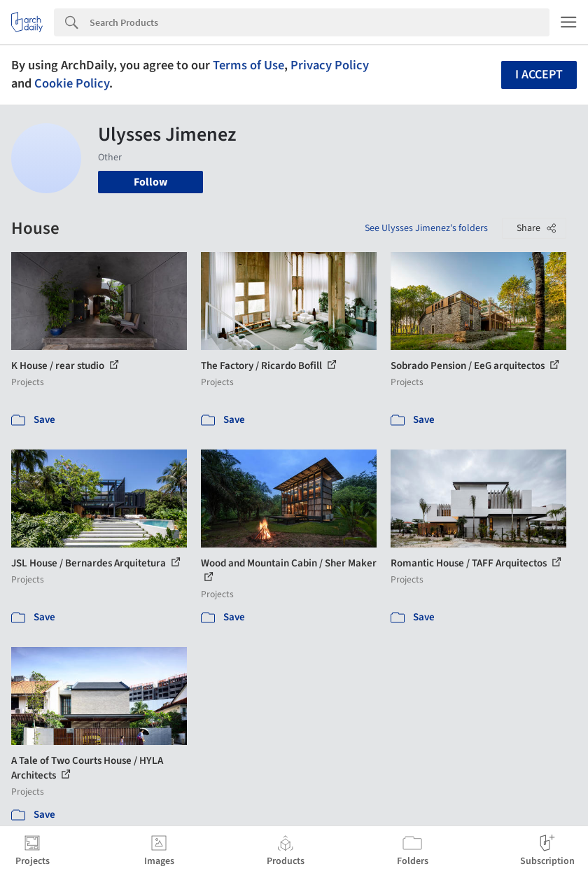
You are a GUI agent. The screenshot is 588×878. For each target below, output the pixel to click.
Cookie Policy (72, 83)
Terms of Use (248, 65)
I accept (539, 75)
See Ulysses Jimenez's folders (426, 228)
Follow (150, 182)
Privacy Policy (330, 65)
